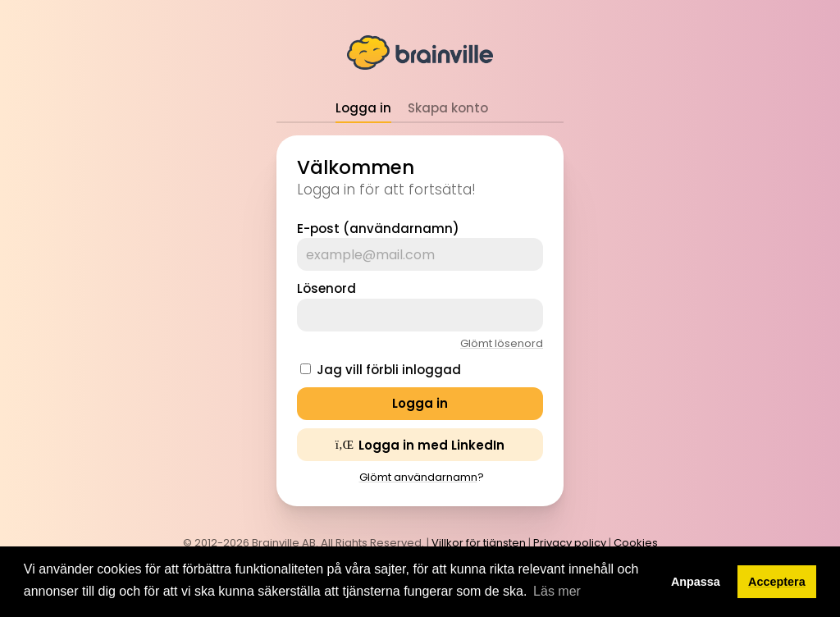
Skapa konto (448, 108)
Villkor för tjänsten (479, 543)
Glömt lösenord (502, 343)
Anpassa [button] (696, 582)
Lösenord (326, 288)
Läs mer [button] (557, 591)
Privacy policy (570, 543)
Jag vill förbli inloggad (389, 370)
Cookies (636, 543)
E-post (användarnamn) (378, 229)
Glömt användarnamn (418, 477)
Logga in (363, 108)
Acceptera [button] (777, 582)
